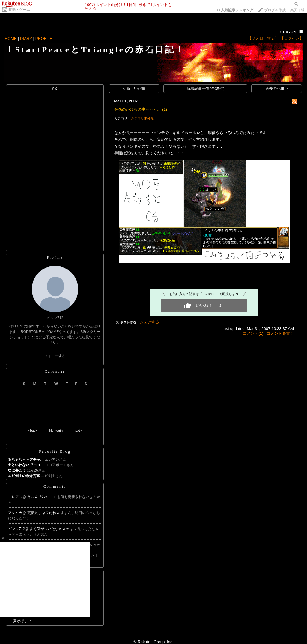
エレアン (15, 497)
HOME (11, 38)
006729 (289, 32)
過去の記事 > (276, 88)
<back (33, 431)
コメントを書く (280, 333)
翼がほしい (22, 621)
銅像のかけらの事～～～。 (138, 109)
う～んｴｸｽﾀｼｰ (39, 497)
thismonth (55, 431)
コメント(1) (253, 333)
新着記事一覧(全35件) (205, 88)
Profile (55, 257)
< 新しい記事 (134, 88)
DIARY (26, 38)
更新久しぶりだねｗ (44, 513)
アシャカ (15, 513)
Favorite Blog (55, 451)
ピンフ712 (16, 529)
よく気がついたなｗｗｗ (50, 529)
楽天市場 (297, 10)
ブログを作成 (275, 10)
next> (78, 431)
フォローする (55, 356)
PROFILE (44, 38)
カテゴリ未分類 (142, 118)
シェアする (149, 322)
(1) (165, 109)
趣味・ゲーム (19, 10)
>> (235, 10)
